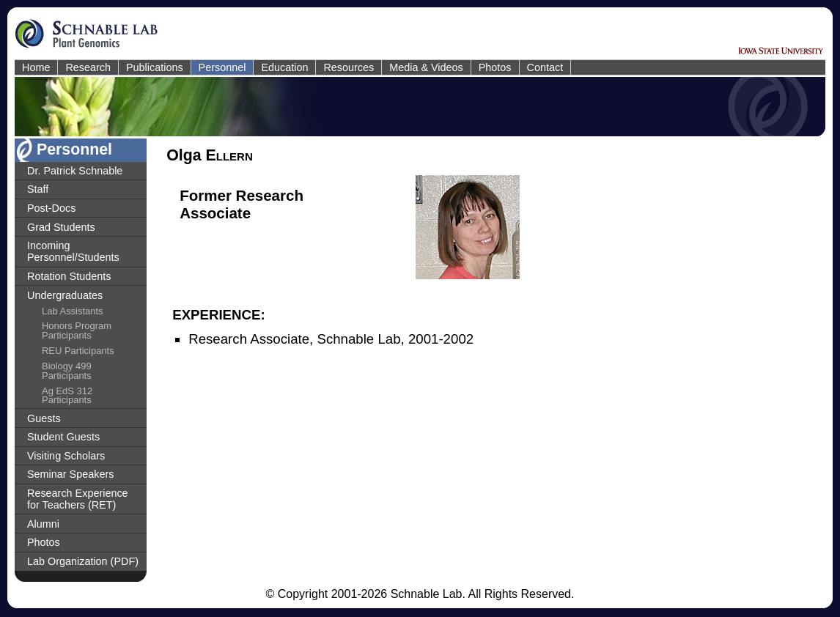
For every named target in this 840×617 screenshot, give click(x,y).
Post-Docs (51, 208)
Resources (349, 67)
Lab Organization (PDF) (83, 561)
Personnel (222, 67)
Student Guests (63, 437)
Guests (44, 418)
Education (284, 67)
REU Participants (78, 351)
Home (36, 67)
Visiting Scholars (66, 456)
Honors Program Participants (77, 330)
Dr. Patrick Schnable (75, 171)
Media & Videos (426, 67)
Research (88, 67)
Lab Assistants (73, 311)
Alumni (43, 524)
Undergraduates (65, 295)
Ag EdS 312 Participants (67, 396)
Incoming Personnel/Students (73, 251)
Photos (495, 67)
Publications (155, 67)
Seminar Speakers (70, 474)
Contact (545, 67)
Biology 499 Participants (67, 371)
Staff (38, 189)
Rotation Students (69, 276)
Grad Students (61, 227)
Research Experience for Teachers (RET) (78, 499)
